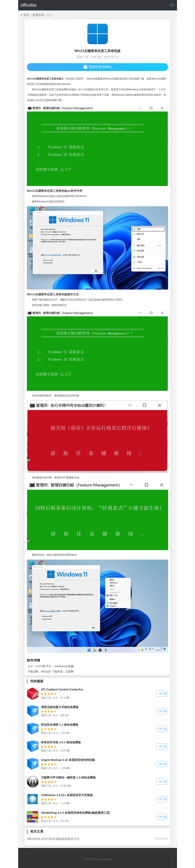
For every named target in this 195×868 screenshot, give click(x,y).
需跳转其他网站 (97, 67)
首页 (26, 15)
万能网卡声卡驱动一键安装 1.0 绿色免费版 (68, 777)
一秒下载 (162, 694)
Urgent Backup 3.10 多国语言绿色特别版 (68, 760)
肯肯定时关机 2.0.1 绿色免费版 (61, 742)
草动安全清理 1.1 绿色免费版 (60, 725)
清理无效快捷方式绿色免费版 (60, 707)
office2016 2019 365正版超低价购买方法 (53, 839)
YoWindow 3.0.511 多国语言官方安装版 (67, 795)
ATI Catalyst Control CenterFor (62, 689)
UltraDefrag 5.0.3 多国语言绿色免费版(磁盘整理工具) (75, 813)
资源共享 (38, 15)
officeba (29, 5)
